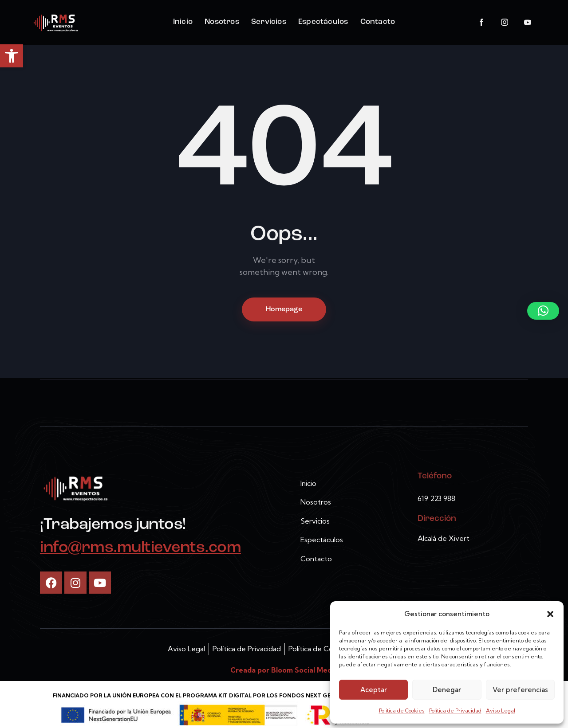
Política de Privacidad (455, 710)
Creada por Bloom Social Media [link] (284, 670)
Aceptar (374, 690)
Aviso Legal (501, 710)
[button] (12, 56)
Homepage (284, 309)
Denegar (447, 690)
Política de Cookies (402, 710)
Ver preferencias (520, 690)
